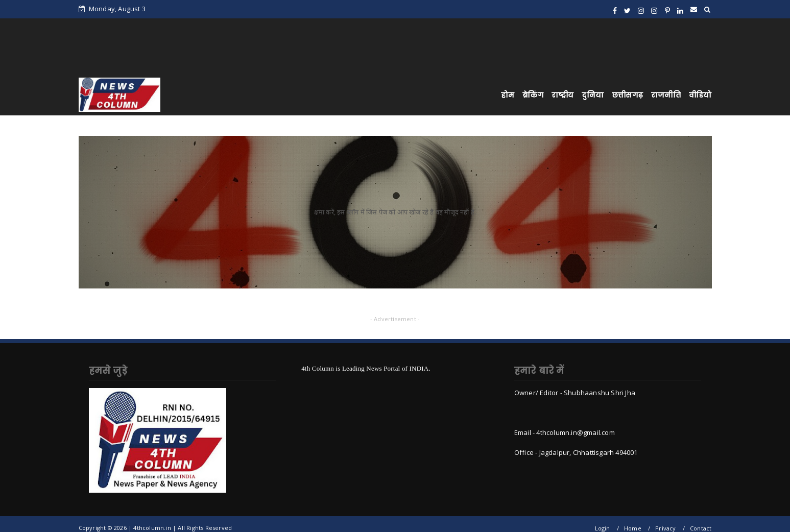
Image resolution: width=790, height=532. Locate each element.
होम (508, 95)
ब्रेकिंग (533, 95)
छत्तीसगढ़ (627, 95)
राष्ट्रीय (563, 95)
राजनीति (666, 95)
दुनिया (593, 95)
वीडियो (700, 95)
